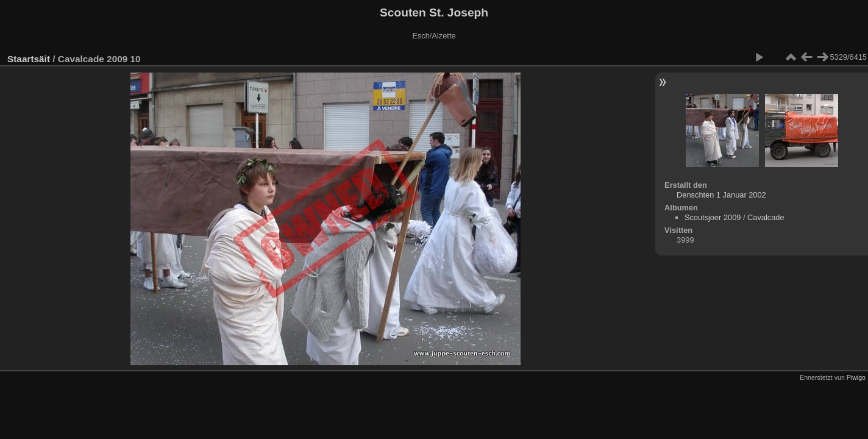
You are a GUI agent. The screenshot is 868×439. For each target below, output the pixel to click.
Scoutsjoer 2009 (713, 217)
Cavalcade (766, 217)
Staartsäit (29, 59)
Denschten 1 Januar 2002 (721, 195)
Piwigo (856, 377)
